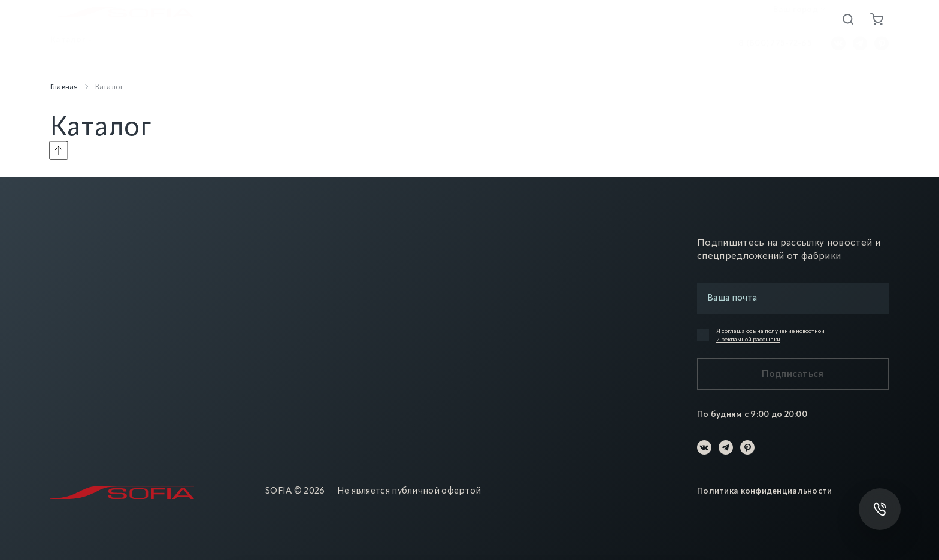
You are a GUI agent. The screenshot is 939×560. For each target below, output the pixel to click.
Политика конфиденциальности (765, 491)
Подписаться (793, 374)
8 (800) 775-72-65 (775, 49)
